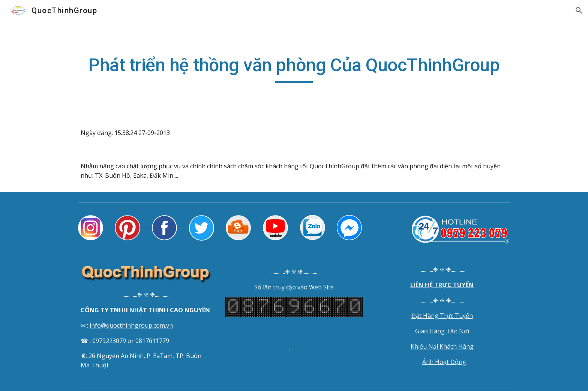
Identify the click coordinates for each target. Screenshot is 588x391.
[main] (294, 69)
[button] (579, 10)
